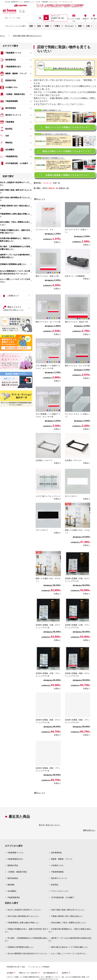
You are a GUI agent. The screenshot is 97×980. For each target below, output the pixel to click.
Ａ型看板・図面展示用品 (17, 872)
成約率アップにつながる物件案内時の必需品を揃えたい (70, 939)
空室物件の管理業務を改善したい (21, 947)
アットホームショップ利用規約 (39, 967)
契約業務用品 (56, 853)
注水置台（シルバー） (44, 460)
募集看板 (11, 885)
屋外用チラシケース (59, 878)
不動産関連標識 (57, 872)
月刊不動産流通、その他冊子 (63, 897)
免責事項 (65, 973)
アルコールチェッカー (60, 891)
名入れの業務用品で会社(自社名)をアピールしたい (27, 953)
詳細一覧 (56, 183)
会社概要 (10, 973)
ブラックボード (42, 530)
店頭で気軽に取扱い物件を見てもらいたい (68, 910)
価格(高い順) (64, 188)
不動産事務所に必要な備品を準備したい (23, 923)
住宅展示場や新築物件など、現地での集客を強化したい (70, 930)
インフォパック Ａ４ (44, 230)
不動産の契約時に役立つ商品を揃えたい (67, 916)
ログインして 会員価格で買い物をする (58, 18)
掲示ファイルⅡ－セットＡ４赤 (48, 322)
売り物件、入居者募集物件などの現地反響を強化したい (26, 939)
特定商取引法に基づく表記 (16, 967)
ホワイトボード (71, 496)
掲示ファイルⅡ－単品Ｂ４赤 (76, 322)
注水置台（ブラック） (74, 460)
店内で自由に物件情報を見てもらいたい (23, 916)
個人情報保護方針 (50, 973)
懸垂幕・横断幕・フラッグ (62, 859)
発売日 (45, 188)
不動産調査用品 (14, 897)
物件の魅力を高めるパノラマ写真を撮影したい (70, 947)
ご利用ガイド (85, 20)
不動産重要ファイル (15, 853)
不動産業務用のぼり (15, 859)
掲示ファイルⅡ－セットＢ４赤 (77, 366)
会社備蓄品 (12, 891)
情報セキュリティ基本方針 (28, 973)
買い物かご (94, 20)
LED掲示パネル (57, 865)
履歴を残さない (89, 830)
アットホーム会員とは (74, 20)
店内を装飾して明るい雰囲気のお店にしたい (69, 923)
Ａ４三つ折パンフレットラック (48, 496)
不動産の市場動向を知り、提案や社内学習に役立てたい (26, 930)
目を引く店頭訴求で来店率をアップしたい (24, 910)
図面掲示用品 (13, 865)
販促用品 (55, 885)
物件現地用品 (13, 878)
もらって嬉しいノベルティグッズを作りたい (69, 953)
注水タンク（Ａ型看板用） (76, 276)
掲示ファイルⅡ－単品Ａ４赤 (47, 276)
